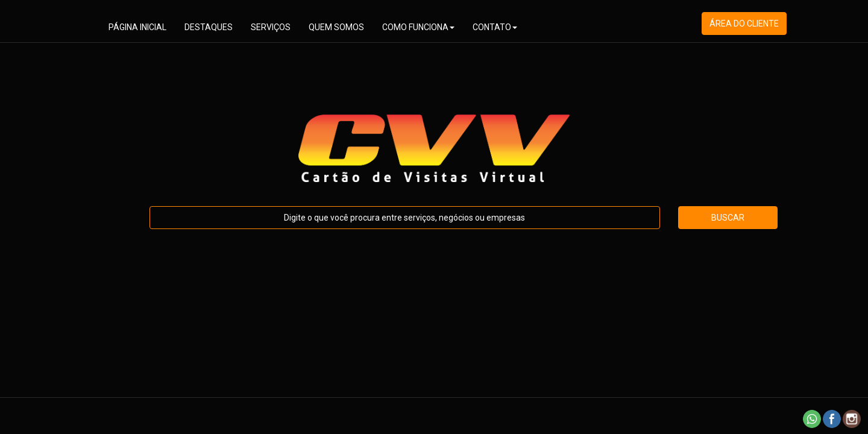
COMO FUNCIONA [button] (418, 27)
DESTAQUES (209, 27)
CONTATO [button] (495, 27)
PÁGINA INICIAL (137, 27)
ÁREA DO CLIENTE (744, 24)
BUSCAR (728, 218)
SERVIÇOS (271, 27)
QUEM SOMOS (336, 27)
